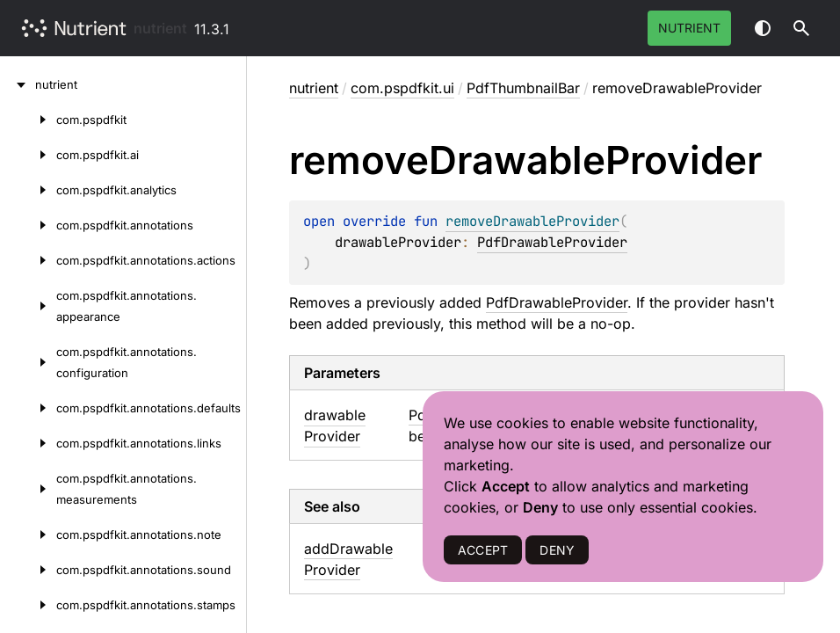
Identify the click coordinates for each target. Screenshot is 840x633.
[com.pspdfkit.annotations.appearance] (28, 306)
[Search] (801, 28)
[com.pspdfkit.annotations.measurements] (28, 489)
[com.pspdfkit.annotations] (28, 225)
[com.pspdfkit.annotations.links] (28, 443)
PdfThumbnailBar (523, 88)
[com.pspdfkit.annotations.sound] (28, 570)
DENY (557, 550)
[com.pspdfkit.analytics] (28, 190)
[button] (801, 28)
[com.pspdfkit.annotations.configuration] (28, 362)
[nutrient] (18, 84)
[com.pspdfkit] (28, 120)
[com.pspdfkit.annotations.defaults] (28, 408)
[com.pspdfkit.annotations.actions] (28, 260)
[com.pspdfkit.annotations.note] (28, 535)
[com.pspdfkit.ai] (28, 155)
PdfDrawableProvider (552, 242)
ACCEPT (483, 550)
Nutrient (689, 28)
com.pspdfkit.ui (402, 88)
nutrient (160, 28)
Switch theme (763, 28)
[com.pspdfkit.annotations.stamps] (28, 605)
